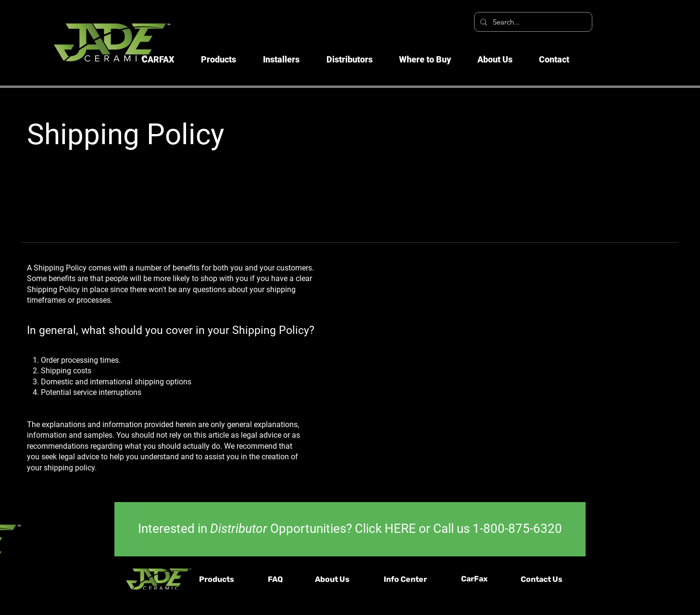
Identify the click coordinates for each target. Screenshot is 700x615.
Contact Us (542, 579)
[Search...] (532, 22)
